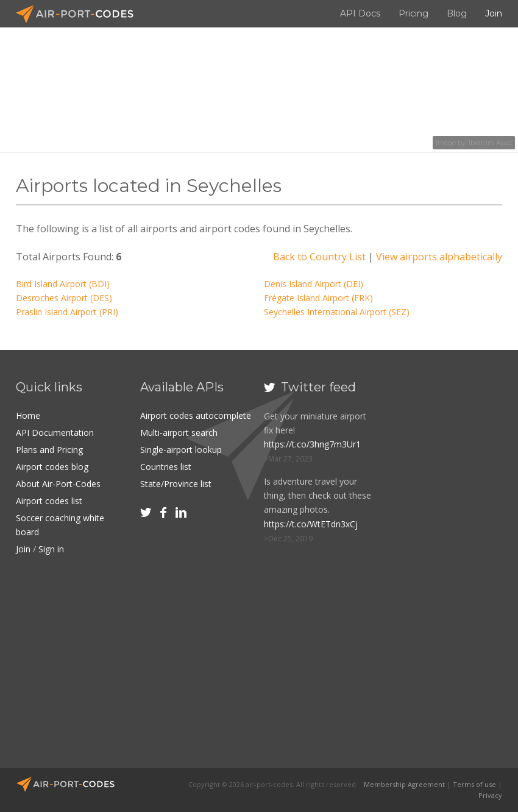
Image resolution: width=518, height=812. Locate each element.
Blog (457, 13)
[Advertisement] (453, 566)
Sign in (51, 549)
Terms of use (474, 784)
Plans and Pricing (49, 450)
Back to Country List (319, 257)
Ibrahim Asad (490, 143)
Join (494, 13)
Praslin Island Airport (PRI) (67, 312)
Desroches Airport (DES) (64, 298)
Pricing (413, 13)
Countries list (166, 467)
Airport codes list (49, 501)
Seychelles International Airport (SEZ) (337, 312)
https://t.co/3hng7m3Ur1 (312, 444)
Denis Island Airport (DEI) (314, 284)
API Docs (360, 13)
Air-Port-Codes (80, 14)
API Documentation (55, 433)
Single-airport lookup (181, 450)
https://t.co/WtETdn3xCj (311, 524)
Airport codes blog (52, 467)
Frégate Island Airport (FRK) (318, 298)
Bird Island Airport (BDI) (63, 284)
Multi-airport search (179, 433)
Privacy (490, 795)
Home (28, 415)
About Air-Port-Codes (58, 484)
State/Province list (176, 484)
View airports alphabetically (439, 257)
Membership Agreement (404, 784)
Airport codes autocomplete (196, 415)
